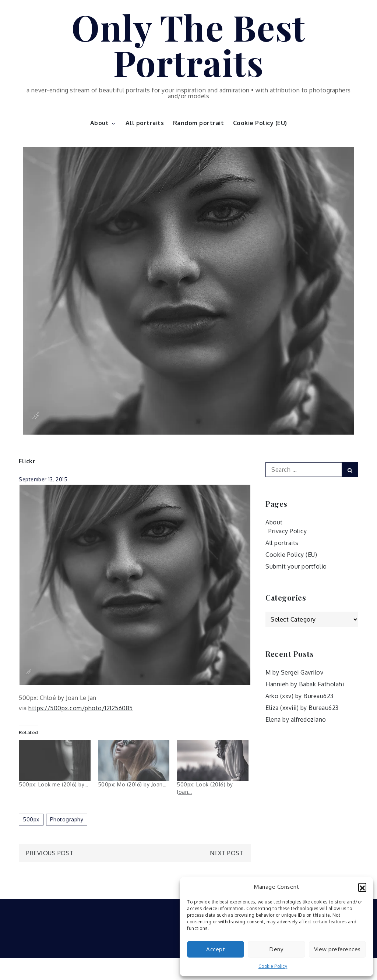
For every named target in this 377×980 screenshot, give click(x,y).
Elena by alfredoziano (296, 719)
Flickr (27, 461)
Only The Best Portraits (188, 45)
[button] (362, 887)
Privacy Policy (288, 531)
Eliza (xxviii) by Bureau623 (302, 708)
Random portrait (199, 123)
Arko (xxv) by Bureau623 (300, 696)
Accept (216, 949)
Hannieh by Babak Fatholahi (305, 684)
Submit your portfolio (296, 566)
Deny (276, 949)
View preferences (337, 949)
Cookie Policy (273, 966)
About (103, 123)
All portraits (145, 123)
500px (31, 819)
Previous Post (50, 853)
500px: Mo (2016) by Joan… (132, 784)
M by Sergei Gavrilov (294, 672)
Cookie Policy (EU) (260, 123)
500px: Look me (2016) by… (54, 784)
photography (67, 819)
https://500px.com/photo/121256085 (81, 708)
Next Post (227, 853)
